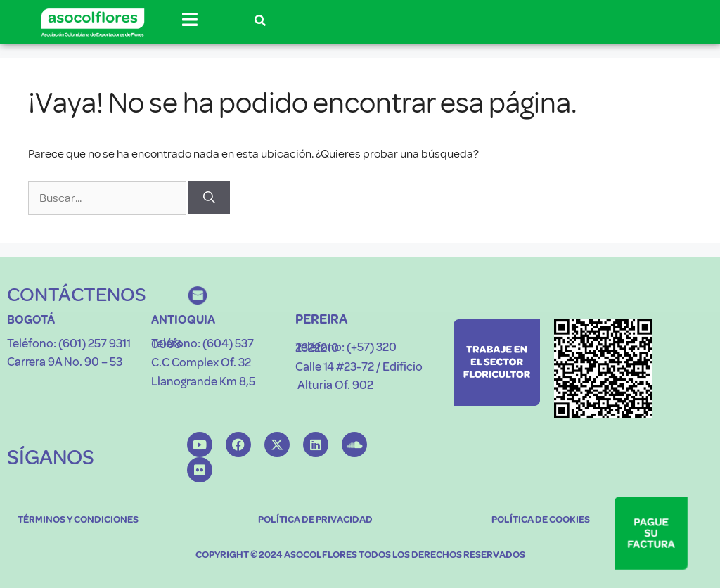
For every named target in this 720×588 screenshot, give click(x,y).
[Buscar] (209, 198)
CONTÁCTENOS (77, 294)
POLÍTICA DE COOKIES (541, 519)
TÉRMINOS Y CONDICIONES (78, 519)
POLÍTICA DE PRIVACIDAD (315, 519)
